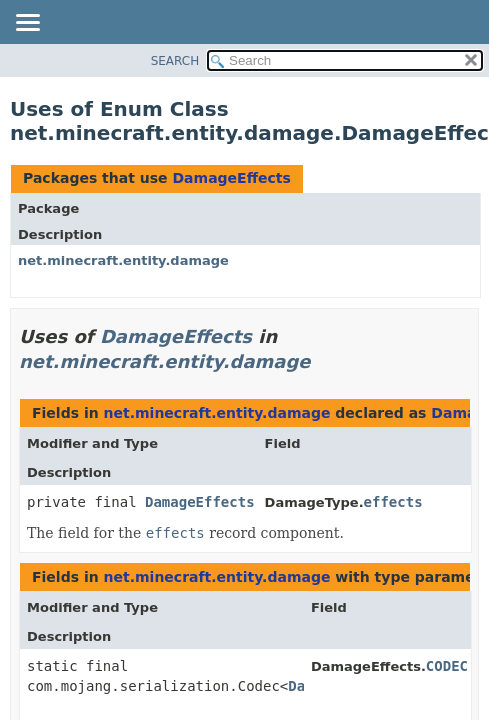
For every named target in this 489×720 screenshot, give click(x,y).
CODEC (447, 666)
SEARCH (175, 61)
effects (393, 502)
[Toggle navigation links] (27, 24)
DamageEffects (231, 178)
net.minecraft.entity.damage (123, 260)
